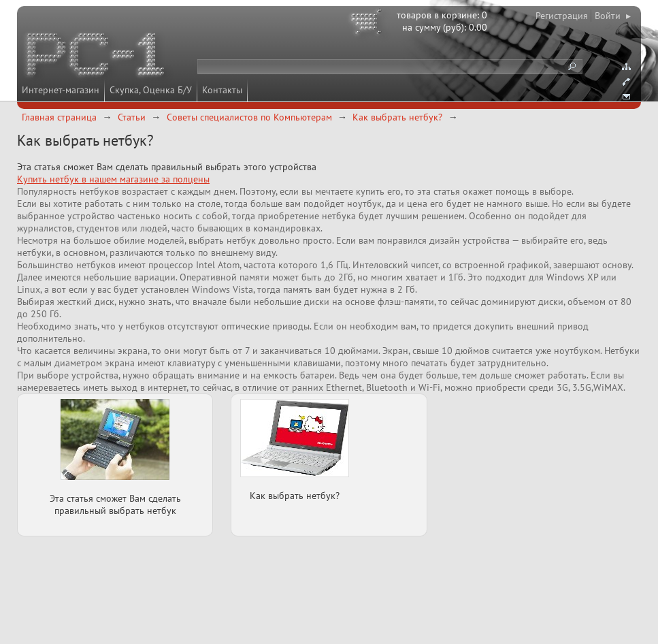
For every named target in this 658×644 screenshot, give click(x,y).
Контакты (222, 90)
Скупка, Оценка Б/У (151, 90)
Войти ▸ (613, 16)
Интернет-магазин (61, 90)
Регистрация (562, 16)
